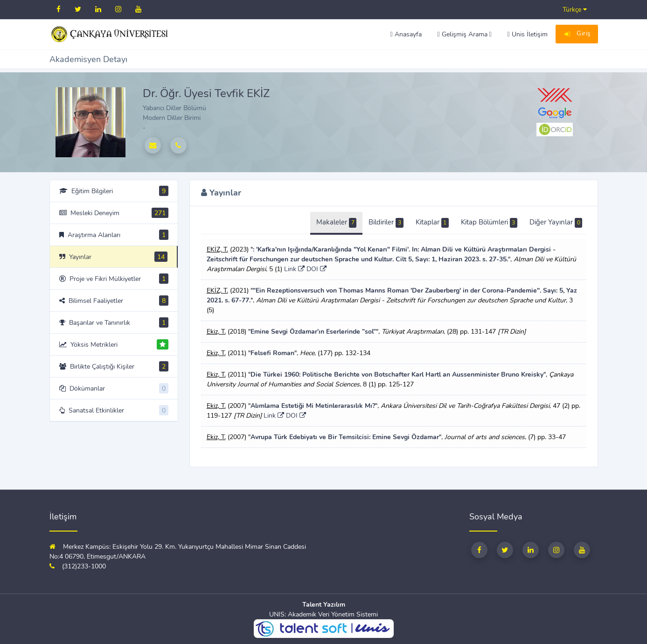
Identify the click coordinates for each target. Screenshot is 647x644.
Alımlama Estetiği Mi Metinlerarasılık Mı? (313, 406)
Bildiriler (386, 223)
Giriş (577, 35)
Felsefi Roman (272, 353)
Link (294, 269)
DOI (317, 269)
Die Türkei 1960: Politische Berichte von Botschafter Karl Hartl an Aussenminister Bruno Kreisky (397, 374)
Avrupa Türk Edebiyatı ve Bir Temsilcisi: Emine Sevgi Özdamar (345, 437)
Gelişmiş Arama (465, 34)
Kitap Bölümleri (489, 223)
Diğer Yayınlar (556, 223)
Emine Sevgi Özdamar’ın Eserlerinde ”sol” (313, 332)
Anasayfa (406, 34)
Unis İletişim (528, 34)
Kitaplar (432, 223)
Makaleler (336, 223)
